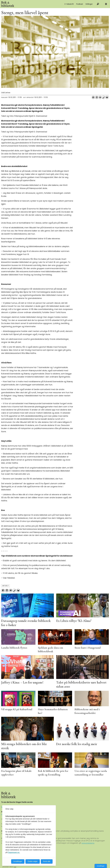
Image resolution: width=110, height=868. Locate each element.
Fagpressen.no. (14, 852)
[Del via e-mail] (100, 97)
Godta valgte (33, 861)
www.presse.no (88, 843)
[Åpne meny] (106, 4)
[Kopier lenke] (104, 97)
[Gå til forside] (24, 4)
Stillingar (89, 4)
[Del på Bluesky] (107, 97)
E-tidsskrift (69, 4)
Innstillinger (101, 866)
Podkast (80, 4)
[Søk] (98, 4)
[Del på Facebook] (93, 97)
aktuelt (6, 586)
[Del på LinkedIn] (97, 97)
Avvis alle (47, 861)
